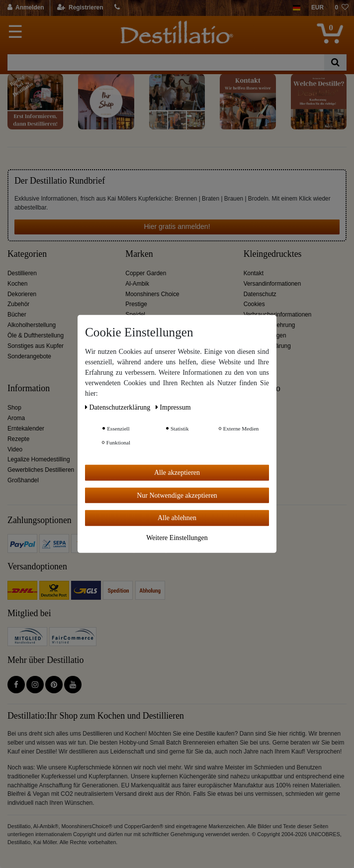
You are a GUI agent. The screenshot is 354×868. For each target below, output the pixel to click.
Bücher (17, 315)
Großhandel (23, 480)
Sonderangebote (29, 356)
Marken (139, 254)
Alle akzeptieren (177, 473)
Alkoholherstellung (32, 325)
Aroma (16, 418)
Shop (14, 408)
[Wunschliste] (342, 8)
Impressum (173, 407)
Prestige (136, 304)
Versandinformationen (272, 284)
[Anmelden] (26, 8)
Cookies (254, 304)
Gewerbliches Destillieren (41, 470)
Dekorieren (22, 294)
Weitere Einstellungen (177, 537)
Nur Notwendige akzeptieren (177, 495)
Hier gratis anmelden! (177, 226)
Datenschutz (260, 294)
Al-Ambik (137, 284)
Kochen (17, 284)
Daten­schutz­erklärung (119, 407)
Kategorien (27, 254)
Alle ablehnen (177, 518)
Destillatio (262, 388)
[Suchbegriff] (166, 62)
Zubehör (18, 304)
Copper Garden (146, 273)
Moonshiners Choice (152, 294)
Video (15, 449)
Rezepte (18, 439)
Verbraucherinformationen (278, 315)
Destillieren (22, 273)
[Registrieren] (80, 8)
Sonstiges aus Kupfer (36, 346)
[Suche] (335, 62)
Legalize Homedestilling (39, 459)
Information (29, 388)
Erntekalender (26, 429)
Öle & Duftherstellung (36, 335)
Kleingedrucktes (273, 254)
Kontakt (254, 273)
